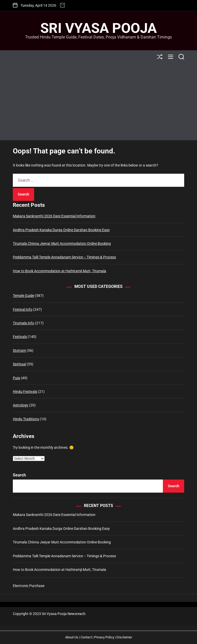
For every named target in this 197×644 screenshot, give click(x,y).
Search (19, 475)
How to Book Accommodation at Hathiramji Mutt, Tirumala (60, 271)
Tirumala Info (23, 323)
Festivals (20, 337)
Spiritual (19, 364)
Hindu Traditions (26, 419)
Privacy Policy (104, 637)
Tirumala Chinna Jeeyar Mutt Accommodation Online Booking (62, 243)
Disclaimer (124, 637)
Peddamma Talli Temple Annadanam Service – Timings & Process (64, 257)
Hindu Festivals (25, 392)
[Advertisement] (98, 102)
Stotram (19, 350)
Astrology (21, 405)
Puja (16, 378)
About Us (72, 637)
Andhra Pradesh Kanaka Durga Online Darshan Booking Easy (61, 230)
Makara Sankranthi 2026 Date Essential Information (54, 216)
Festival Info (23, 309)
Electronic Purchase (29, 586)
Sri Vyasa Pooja (98, 28)
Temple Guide (23, 296)
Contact (86, 637)
